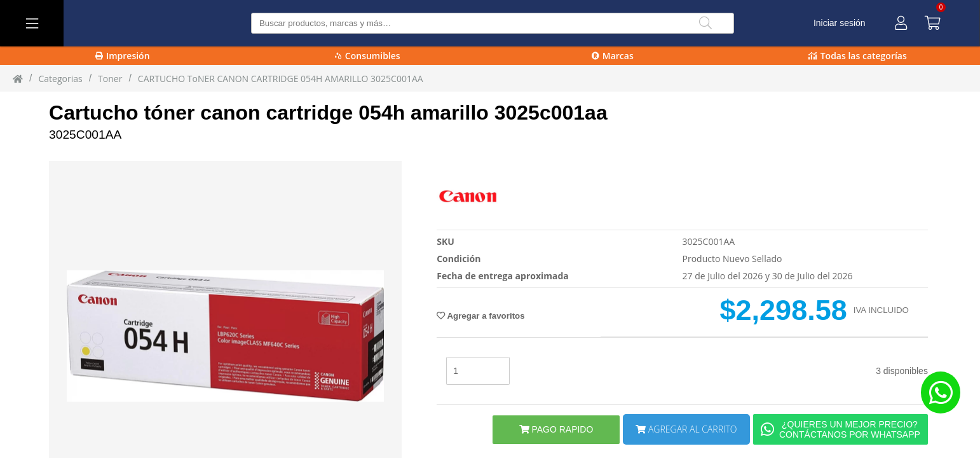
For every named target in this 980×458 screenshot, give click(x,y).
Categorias (60, 79)
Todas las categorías (858, 56)
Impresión (123, 56)
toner (110, 79)
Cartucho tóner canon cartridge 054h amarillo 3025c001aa (328, 113)
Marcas (613, 56)
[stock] (478, 371)
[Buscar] (705, 23)
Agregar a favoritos (480, 316)
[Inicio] (18, 78)
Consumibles (368, 56)
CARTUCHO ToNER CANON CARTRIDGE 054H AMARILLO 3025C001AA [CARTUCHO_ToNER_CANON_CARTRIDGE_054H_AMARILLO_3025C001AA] (281, 79)
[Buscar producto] (493, 23)
